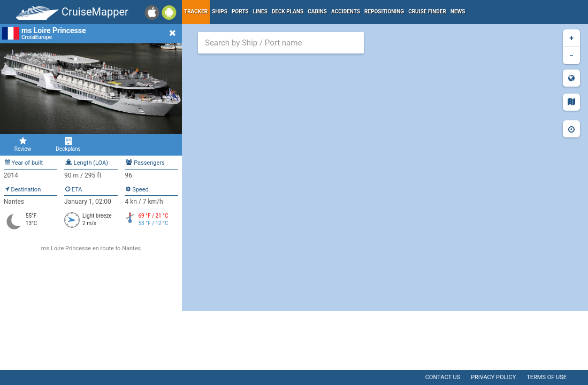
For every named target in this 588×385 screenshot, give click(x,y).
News (458, 11)
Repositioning (384, 11)
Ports (240, 11)
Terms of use (547, 377)
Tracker (196, 11)
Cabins (317, 11)
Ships (220, 11)
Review (23, 144)
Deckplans (68, 144)
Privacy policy (493, 377)
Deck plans (288, 11)
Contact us (443, 377)
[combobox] (281, 43)
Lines (260, 11)
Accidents (346, 11)
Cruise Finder (427, 11)
